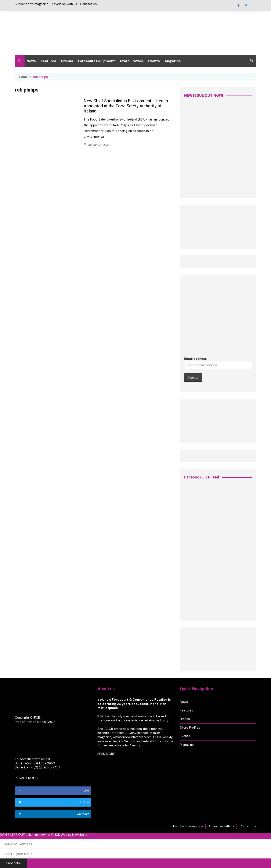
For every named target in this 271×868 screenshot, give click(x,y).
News (31, 61)
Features (48, 61)
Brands (67, 61)
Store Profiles (132, 61)
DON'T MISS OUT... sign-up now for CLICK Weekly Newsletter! (45, 835)
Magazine (173, 61)
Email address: (218, 363)
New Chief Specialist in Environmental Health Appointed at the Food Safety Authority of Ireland (126, 106)
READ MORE (106, 754)
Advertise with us (64, 4)
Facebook (239, 5)
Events (154, 61)
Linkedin (253, 5)
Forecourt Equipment (97, 61)
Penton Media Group (41, 722)
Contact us (88, 4)
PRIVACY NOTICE (27, 778)
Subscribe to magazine (32, 4)
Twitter (246, 5)
